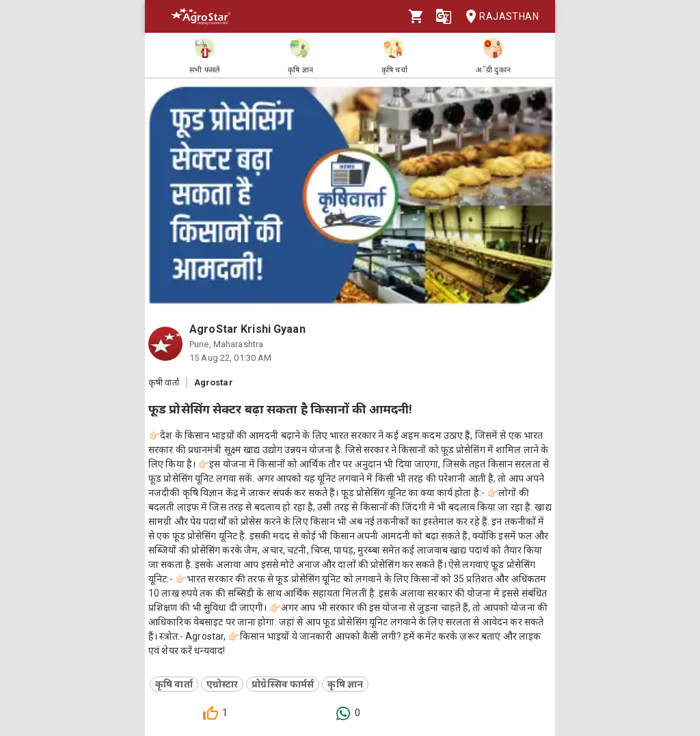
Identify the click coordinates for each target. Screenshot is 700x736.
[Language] (444, 16)
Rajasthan (498, 17)
